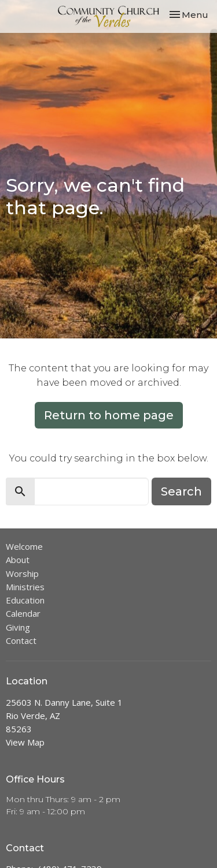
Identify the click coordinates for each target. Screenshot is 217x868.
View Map (25, 742)
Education (25, 600)
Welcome (24, 546)
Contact (21, 640)
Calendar (23, 613)
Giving (18, 627)
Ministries (25, 587)
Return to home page (109, 415)
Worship (22, 573)
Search (181, 491)
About (18, 560)
